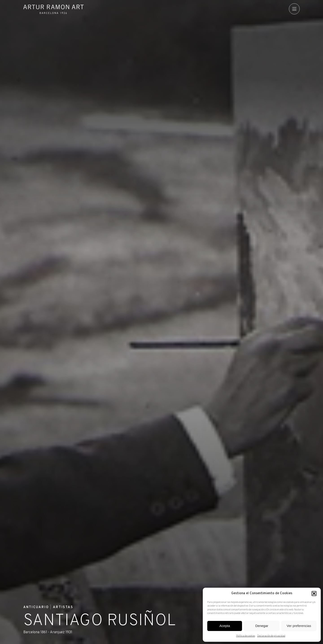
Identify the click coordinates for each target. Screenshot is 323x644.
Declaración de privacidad (271, 636)
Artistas (63, 607)
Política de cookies (246, 636)
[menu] (294, 9)
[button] (314, 594)
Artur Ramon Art (54, 9)
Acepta (225, 626)
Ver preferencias (299, 626)
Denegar (262, 626)
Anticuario (36, 607)
